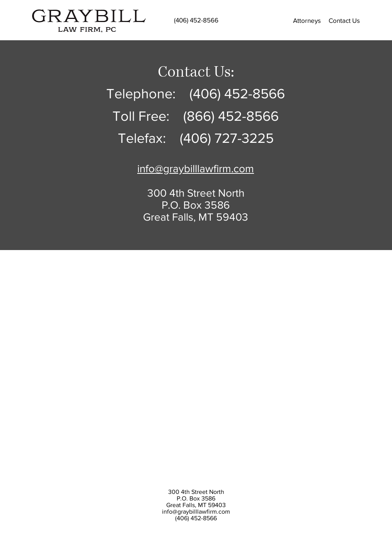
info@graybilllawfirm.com (196, 512)
